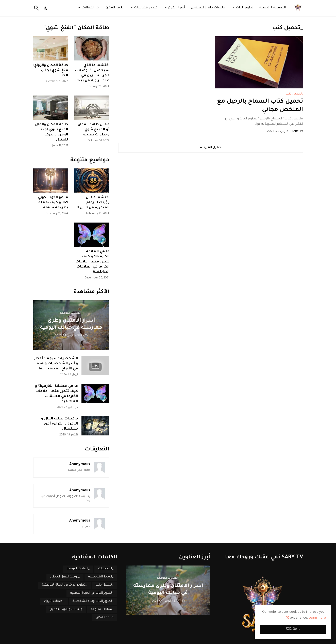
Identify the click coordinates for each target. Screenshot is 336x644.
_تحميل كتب (104, 585)
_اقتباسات (106, 569)
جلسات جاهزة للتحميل (208, 8)
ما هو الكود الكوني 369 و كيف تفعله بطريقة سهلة (53, 203)
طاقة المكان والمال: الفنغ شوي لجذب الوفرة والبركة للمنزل (51, 132)
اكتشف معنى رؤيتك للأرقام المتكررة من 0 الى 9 (93, 203)
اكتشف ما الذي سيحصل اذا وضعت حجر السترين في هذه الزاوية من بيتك (92, 73)
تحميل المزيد (213, 148)
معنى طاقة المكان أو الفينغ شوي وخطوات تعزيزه (94, 130)
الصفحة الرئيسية (273, 8)
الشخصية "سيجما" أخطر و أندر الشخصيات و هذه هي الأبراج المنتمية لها (56, 364)
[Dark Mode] (46, 8)
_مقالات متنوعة (102, 609)
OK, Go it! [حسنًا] (293, 629)
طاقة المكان (115, 8)
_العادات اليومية (78, 569)
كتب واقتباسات (146, 8)
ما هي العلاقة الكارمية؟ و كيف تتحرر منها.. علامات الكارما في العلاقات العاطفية (93, 262)
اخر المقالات (91, 8)
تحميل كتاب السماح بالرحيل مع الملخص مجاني (260, 106)
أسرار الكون (177, 8)
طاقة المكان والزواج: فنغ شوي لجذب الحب (51, 70)
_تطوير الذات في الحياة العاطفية (64, 585)
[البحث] (38, 8)
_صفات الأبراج (54, 601)
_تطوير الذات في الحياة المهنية (92, 593)
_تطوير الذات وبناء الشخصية (93, 601)
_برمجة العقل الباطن (65, 577)
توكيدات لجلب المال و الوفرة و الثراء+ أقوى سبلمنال (60, 424)
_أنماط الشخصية (101, 577)
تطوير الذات (245, 8)
